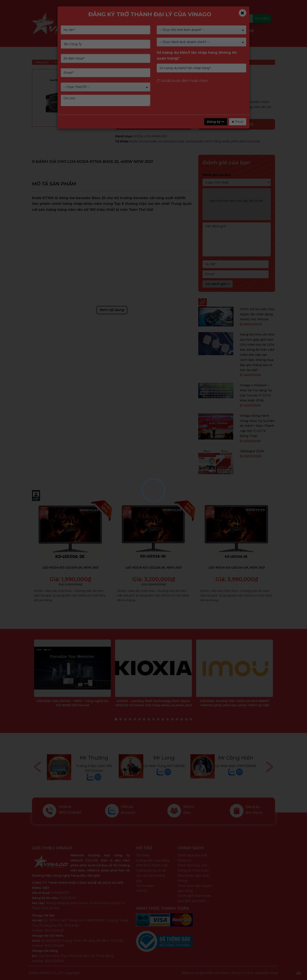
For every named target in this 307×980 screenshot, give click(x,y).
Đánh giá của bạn (217, 175)
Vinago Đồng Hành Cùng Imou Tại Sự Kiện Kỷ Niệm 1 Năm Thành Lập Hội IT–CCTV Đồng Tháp (257, 426)
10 (158, 719)
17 (191, 719)
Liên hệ (141, 891)
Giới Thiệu (129, 31)
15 (182, 719)
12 (168, 719)
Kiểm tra (172, 18)
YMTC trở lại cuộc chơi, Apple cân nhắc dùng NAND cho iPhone (257, 314)
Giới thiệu (143, 855)
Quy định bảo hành (192, 901)
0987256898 (247, 766)
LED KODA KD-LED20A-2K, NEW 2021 (70, 567)
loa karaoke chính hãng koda (207, 141)
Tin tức (227, 31)
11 (163, 719)
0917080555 (176, 766)
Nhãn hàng (155, 31)
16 (186, 719)
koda (134, 141)
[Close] (243, 13)
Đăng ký (216, 122)
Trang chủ (42, 62)
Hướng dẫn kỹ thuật (151, 870)
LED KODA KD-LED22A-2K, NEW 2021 (153, 567)
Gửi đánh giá (218, 284)
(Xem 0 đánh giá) (155, 80)
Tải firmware (145, 886)
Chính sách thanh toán (194, 896)
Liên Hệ (247, 31)
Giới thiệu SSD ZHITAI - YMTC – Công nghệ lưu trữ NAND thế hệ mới (73, 703)
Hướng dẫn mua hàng (153, 860)
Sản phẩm (104, 31)
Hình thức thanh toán (152, 865)
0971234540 (94, 771)
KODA (138, 136)
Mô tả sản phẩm (54, 184)
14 (177, 719)
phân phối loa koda (245, 141)
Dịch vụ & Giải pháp (191, 31)
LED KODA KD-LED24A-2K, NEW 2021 (237, 567)
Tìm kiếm (262, 18)
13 (172, 719)
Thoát (238, 122)
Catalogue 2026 (252, 451)
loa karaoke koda (171, 141)
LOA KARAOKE (156, 136)
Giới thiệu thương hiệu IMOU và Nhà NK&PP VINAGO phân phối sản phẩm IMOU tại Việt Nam (235, 705)
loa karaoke (148, 141)
